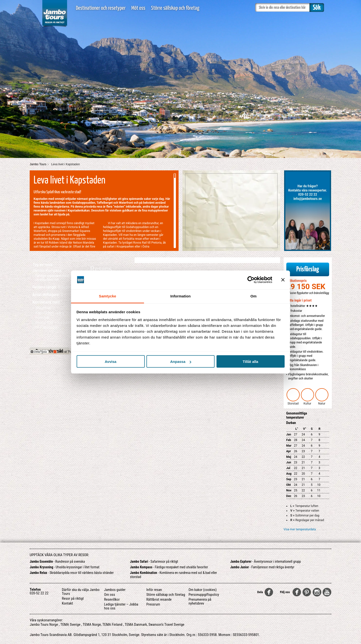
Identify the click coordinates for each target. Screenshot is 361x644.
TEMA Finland (112, 625)
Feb (289, 440)
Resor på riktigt (73, 598)
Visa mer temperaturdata (300, 529)
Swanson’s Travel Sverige (166, 625)
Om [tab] (253, 296)
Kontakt (67, 603)
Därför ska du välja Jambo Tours (81, 592)
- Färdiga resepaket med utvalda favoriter (169, 567)
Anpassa (181, 362)
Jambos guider (115, 590)
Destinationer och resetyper (101, 8)
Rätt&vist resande (159, 599)
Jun (289, 462)
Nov (289, 490)
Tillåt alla (251, 362)
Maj (289, 457)
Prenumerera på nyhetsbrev (200, 601)
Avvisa (111, 362)
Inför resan (154, 590)
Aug (289, 474)
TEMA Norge (92, 625)
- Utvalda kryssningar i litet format (65, 567)
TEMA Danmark (136, 625)
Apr (289, 451)
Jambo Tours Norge (44, 625)
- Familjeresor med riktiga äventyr (262, 567)
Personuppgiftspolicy (204, 595)
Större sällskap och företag (175, 8)
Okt (289, 485)
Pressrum (153, 604)
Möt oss (138, 8)
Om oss (110, 595)
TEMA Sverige (70, 625)
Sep (289, 479)
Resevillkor (112, 599)
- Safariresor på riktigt (154, 561)
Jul (288, 468)
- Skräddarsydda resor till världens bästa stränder (72, 573)
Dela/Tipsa (39, 352)
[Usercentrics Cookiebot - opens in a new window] (251, 280)
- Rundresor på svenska (57, 561)
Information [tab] (180, 296)
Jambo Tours (38, 164)
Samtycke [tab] (108, 296)
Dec (289, 496)
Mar (289, 446)
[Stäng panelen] (283, 280)
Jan (289, 434)
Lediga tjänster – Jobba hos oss (121, 606)
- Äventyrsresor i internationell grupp (266, 561)
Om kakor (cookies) (203, 590)
